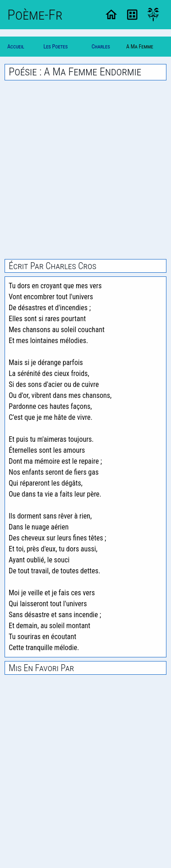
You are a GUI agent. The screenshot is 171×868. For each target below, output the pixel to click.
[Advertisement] (85, 170)
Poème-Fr (35, 15)
